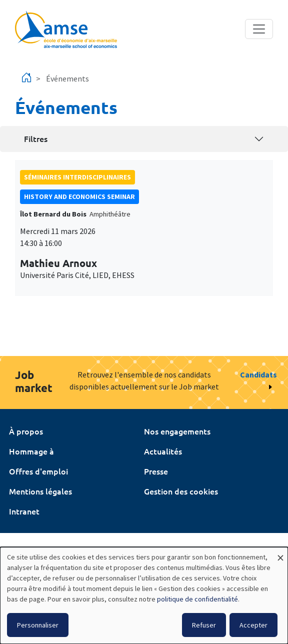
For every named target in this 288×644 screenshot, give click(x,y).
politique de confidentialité (197, 599)
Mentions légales (40, 491)
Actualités (163, 451)
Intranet (24, 511)
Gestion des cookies (181, 491)
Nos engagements (177, 431)
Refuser (204, 625)
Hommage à (31, 451)
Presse (156, 471)
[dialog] (144, 595)
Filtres (36, 138)
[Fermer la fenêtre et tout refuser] (280, 553)
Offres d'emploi (38, 471)
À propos (26, 431)
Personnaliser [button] (38, 625)
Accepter (253, 625)
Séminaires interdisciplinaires (77, 177)
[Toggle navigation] (259, 29)
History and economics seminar (79, 196)
